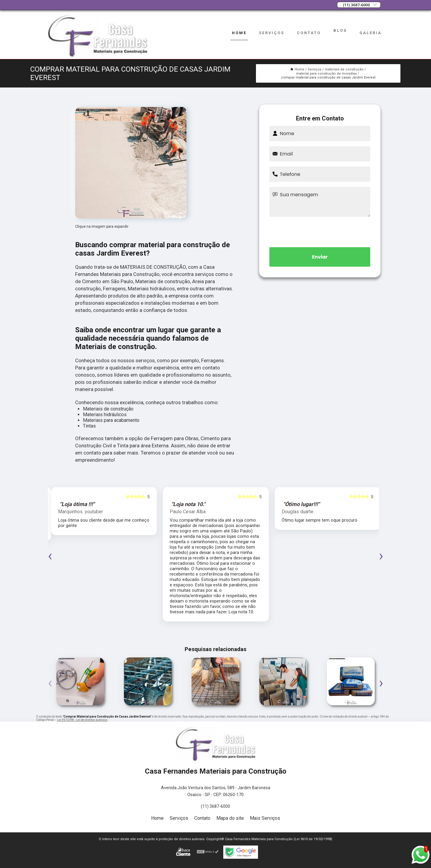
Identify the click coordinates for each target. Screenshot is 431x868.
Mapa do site (230, 818)
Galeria (371, 33)
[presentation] (320, 231)
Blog (340, 30)
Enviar (320, 257)
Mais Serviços (265, 818)
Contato (309, 33)
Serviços (272, 33)
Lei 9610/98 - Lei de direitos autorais (82, 720)
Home (239, 33)
